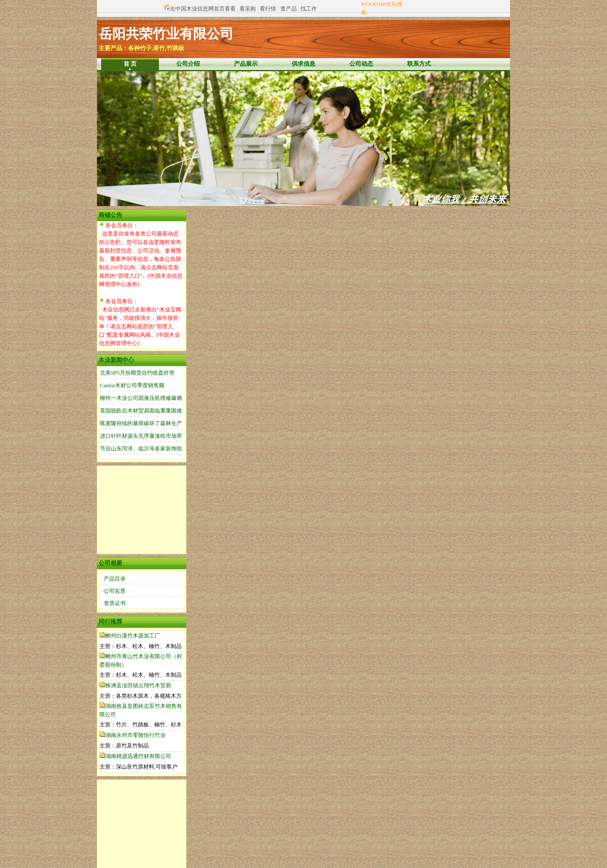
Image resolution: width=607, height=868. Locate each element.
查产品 (289, 9)
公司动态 (361, 64)
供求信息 (303, 64)
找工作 (309, 9)
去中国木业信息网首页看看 (203, 9)
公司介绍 (188, 64)
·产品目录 (114, 579)
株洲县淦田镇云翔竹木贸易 (138, 685)
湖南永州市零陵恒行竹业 (136, 735)
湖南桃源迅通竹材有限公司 (138, 756)
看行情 (268, 9)
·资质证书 (114, 603)
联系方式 (419, 64)
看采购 (248, 9)
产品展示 (246, 64)
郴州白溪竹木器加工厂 (133, 636)
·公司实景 (114, 591)
